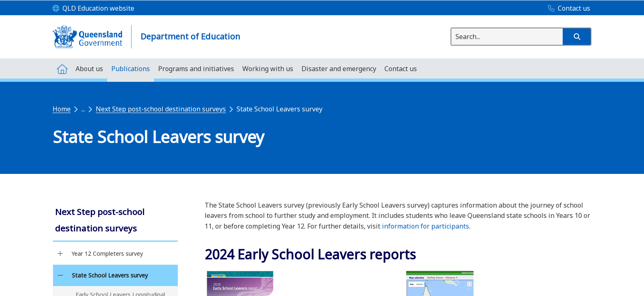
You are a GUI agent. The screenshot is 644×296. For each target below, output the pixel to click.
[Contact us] (567, 9)
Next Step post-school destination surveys (161, 109)
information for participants (425, 226)
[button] (577, 37)
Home (62, 109)
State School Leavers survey (110, 275)
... (83, 109)
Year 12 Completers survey (107, 253)
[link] (115, 221)
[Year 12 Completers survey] (60, 254)
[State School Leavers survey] (60, 275)
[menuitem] (62, 68)
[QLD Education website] (93, 9)
